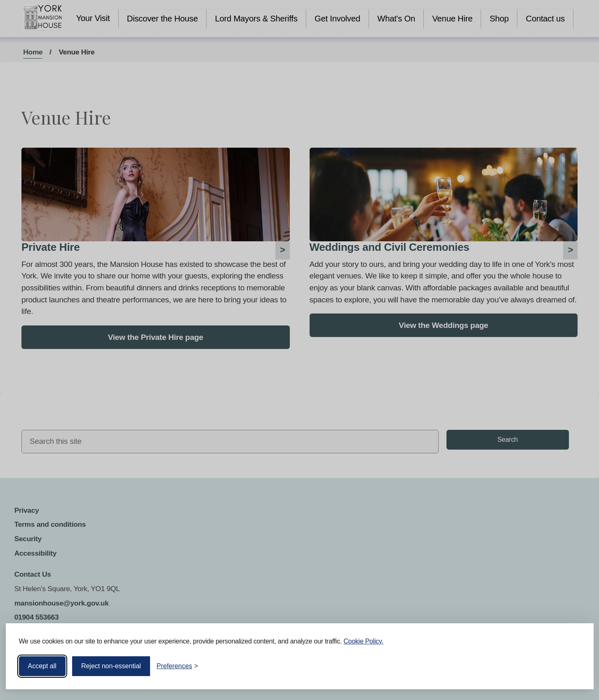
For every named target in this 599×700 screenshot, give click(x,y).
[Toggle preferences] (177, 666)
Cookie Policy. (363, 641)
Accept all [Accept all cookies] (42, 666)
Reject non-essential (111, 666)
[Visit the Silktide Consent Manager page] (576, 666)
